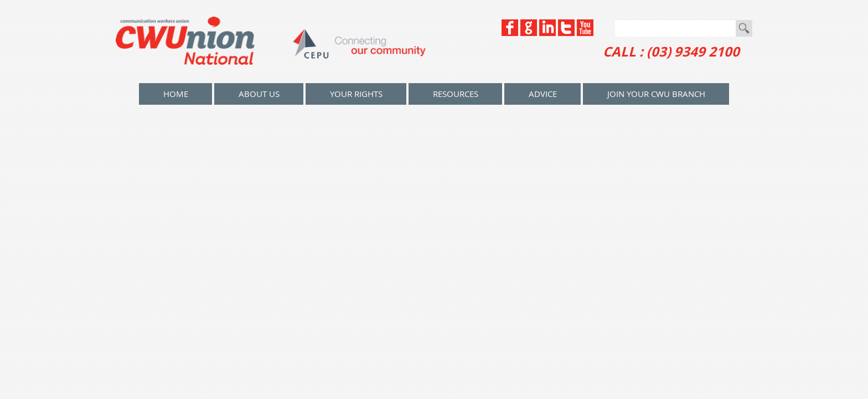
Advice (543, 94)
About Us (259, 94)
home (176, 94)
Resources (456, 94)
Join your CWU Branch (656, 94)
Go (744, 28)
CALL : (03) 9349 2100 (671, 52)
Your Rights (356, 94)
